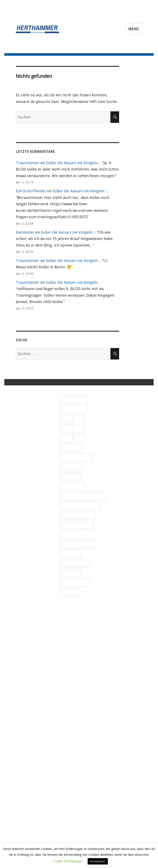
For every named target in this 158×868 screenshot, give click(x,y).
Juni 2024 (118, 515)
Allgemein (71, 448)
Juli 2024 (117, 509)
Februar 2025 (121, 463)
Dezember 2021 (123, 709)
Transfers (71, 573)
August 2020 (121, 813)
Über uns (29, 388)
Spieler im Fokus (77, 525)
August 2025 (121, 424)
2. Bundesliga (74, 409)
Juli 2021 (117, 742)
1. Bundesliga (74, 400)
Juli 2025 (117, 431)
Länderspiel (73, 486)
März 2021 (119, 768)
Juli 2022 (117, 664)
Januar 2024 (120, 548)
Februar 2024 (121, 541)
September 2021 (124, 729)
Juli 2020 (117, 819)
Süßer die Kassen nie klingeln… (73, 163)
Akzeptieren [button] (98, 861)
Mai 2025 (117, 444)
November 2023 (124, 560)
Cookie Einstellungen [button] (68, 861)
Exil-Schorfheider (31, 191)
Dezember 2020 (123, 787)
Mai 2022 (117, 677)
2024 (66, 438)
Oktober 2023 (122, 567)
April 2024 (118, 528)
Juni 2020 (118, 826)
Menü (134, 29)
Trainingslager (75, 564)
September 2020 (124, 806)
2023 (79, 429)
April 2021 (118, 761)
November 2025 (124, 405)
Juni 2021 (118, 748)
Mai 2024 (117, 522)
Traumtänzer (28, 163)
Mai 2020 (117, 832)
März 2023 (119, 612)
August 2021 (121, 735)
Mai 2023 (117, 599)
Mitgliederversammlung (83, 496)
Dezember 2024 (123, 476)
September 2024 (124, 496)
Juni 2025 (118, 437)
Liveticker (71, 477)
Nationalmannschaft (80, 506)
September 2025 (124, 418)
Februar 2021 (121, 774)
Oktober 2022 (122, 644)
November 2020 (124, 793)
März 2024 (119, 535)
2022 (66, 429)
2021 (79, 419)
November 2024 (124, 483)
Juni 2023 (118, 593)
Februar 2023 (121, 619)
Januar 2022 (120, 703)
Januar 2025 (120, 470)
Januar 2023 (120, 625)
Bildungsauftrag (77, 458)
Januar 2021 (120, 780)
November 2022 (124, 638)
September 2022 (124, 651)
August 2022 (121, 657)
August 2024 (121, 502)
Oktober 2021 (122, 722)
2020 (66, 419)
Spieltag (69, 535)
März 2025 (119, 457)
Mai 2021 (117, 755)
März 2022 (119, 690)
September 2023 (124, 573)
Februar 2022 (121, 696)
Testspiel (70, 554)
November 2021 (124, 716)
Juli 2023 (117, 586)
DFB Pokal (71, 467)
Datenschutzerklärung (40, 408)
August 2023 (121, 580)
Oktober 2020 (122, 800)
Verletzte (70, 593)
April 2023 (118, 606)
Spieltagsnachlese (78, 544)
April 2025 (118, 450)
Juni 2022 (118, 670)
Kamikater (25, 232)
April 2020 (118, 839)
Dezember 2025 (123, 399)
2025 (79, 438)
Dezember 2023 (123, 554)
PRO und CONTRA (78, 515)
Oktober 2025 (122, 412)
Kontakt (27, 395)
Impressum (30, 401)
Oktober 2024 (122, 489)
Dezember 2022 (123, 632)
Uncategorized (75, 583)
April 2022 (118, 683)
